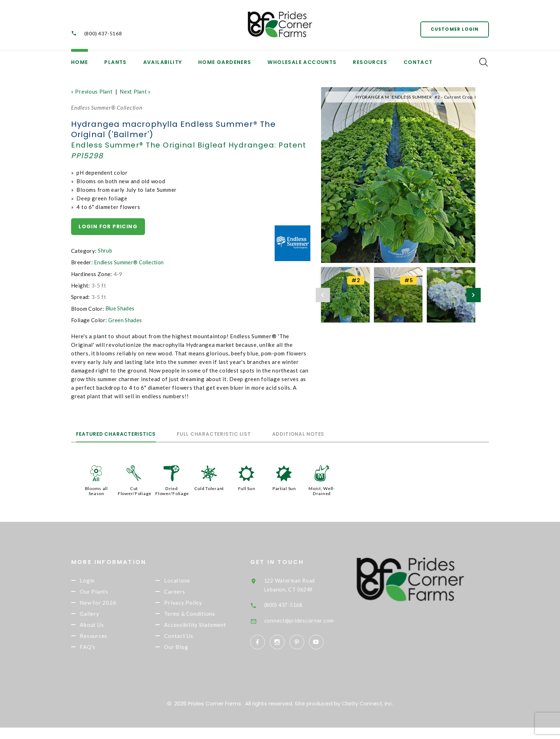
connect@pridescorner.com (311, 619)
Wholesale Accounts (302, 62)
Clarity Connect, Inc (367, 715)
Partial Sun (284, 488)
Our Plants (105, 592)
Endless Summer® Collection (130, 263)
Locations (188, 580)
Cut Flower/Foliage (135, 490)
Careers (185, 592)
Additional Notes (333, 433)
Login (98, 580)
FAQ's (99, 651)
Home (80, 62)
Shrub (105, 251)
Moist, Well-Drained (322, 490)
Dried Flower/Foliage (172, 490)
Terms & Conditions (201, 616)
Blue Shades (121, 309)
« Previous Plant (93, 91)
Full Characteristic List (235, 433)
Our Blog (187, 661)
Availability (163, 62)
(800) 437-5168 (103, 33)
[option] (398, 175)
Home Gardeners (225, 62)
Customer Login (453, 28)
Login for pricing (108, 226)
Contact (418, 62)
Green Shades (125, 320)
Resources (370, 62)
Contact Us (190, 649)
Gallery (100, 616)
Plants (115, 62)
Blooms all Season (96, 490)
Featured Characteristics (123, 433)
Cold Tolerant (209, 488)
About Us (103, 628)
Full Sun (247, 488)
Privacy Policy (194, 604)
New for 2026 (109, 604)
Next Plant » (138, 91)
